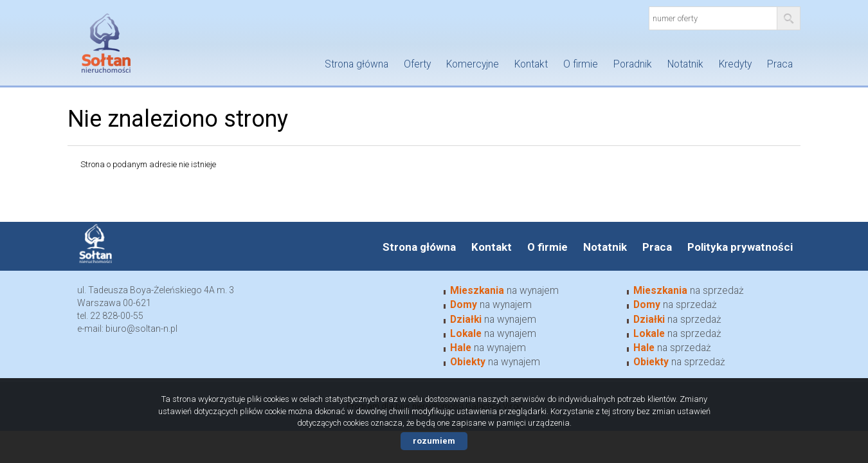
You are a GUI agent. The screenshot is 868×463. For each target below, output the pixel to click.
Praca (780, 64)
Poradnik (633, 64)
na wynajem (504, 291)
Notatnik (685, 64)
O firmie (581, 64)
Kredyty (735, 64)
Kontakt (531, 64)
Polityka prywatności (740, 247)
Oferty (417, 64)
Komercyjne (473, 64)
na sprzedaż (689, 291)
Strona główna (357, 64)
